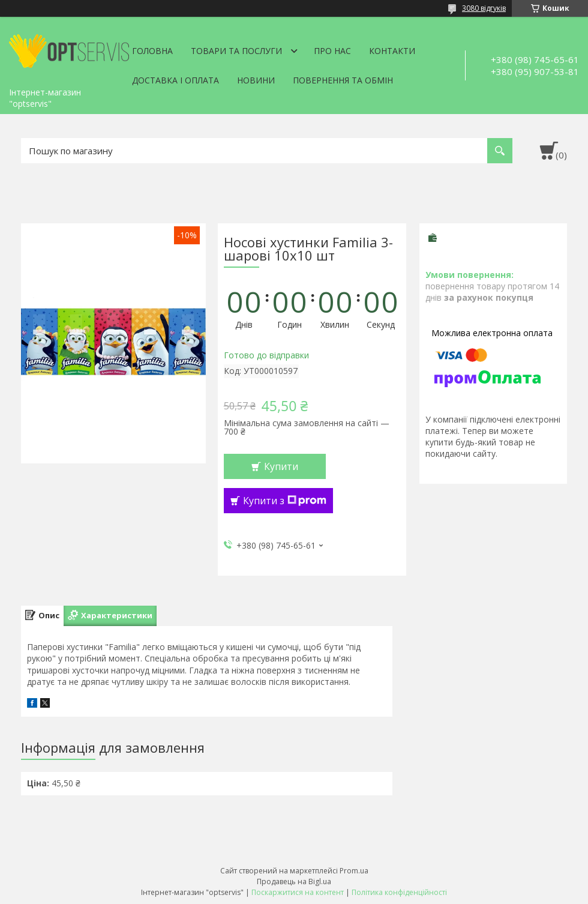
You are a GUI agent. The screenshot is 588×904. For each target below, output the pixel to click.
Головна (152, 51)
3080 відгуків (484, 8)
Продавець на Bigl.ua (294, 881)
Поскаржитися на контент (298, 892)
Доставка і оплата (175, 80)
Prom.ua (354, 871)
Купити (281, 466)
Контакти (392, 51)
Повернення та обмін (343, 80)
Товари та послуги (236, 51)
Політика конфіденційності (399, 892)
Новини (256, 80)
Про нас (332, 51)
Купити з (285, 501)
